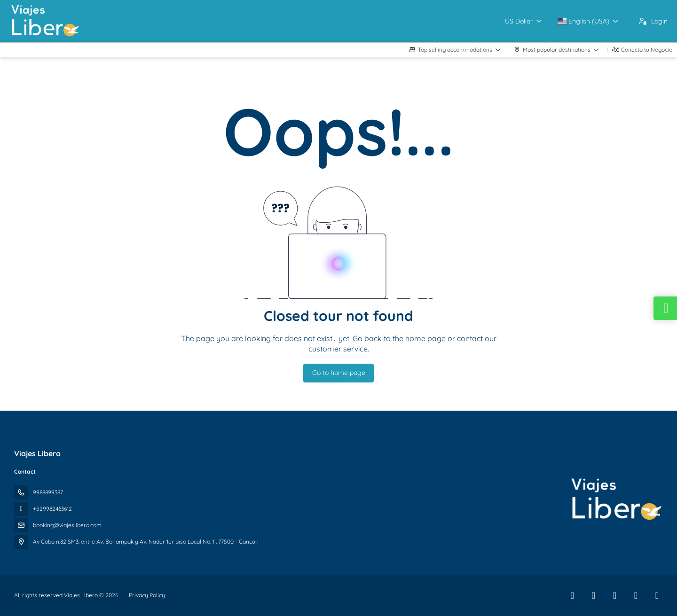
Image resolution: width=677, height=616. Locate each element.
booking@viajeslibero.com (67, 525)
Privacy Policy (147, 595)
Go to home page (339, 373)
